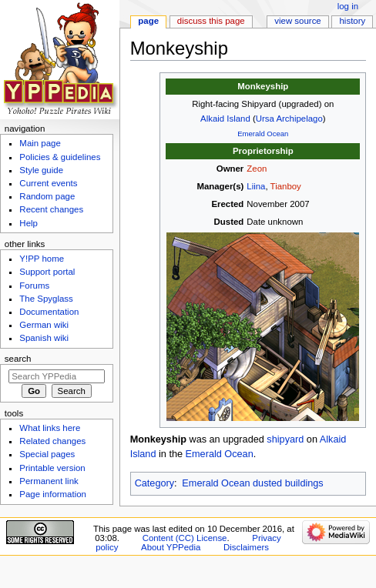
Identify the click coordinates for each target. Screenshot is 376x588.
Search (18, 359)
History (353, 21)
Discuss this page (211, 21)
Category (154, 483)
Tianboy (286, 186)
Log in (348, 6)
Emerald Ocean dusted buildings (252, 483)
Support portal (47, 272)
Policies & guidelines (60, 157)
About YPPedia (171, 547)
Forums (34, 286)
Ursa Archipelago (289, 119)
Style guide (41, 170)
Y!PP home (42, 259)
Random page (47, 196)
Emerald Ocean (263, 134)
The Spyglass (46, 299)
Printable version (52, 468)
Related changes (52, 441)
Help (29, 223)
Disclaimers (246, 547)
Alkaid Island (225, 119)
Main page (40, 143)
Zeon (257, 169)
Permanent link (49, 481)
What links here (50, 428)
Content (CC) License (185, 538)
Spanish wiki (44, 338)
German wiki (44, 325)
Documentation (49, 312)
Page (148, 21)
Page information (53, 494)
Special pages (47, 454)
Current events (48, 183)
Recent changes (51, 209)
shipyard (285, 439)
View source (297, 21)
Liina (256, 186)
